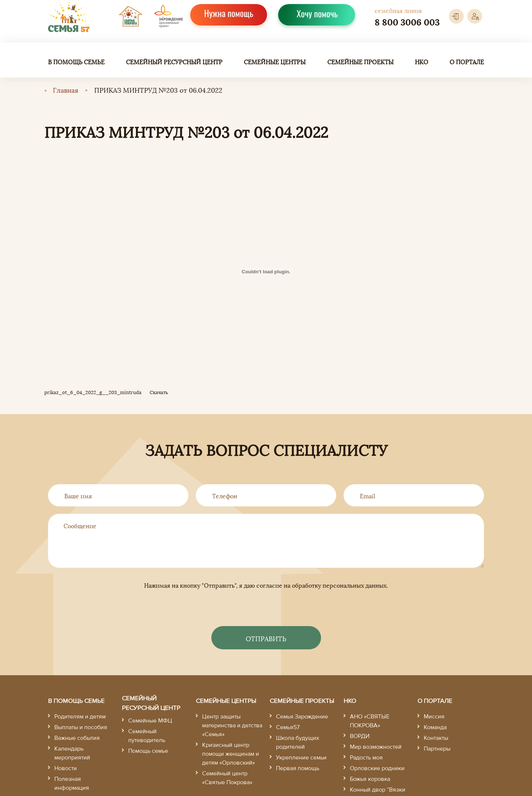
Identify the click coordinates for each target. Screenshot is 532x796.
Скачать (159, 392)
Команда (435, 727)
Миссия (434, 717)
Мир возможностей (376, 747)
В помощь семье (76, 62)
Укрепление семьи (301, 758)
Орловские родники (377, 768)
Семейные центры (275, 62)
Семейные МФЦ (150, 721)
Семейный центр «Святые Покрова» (227, 778)
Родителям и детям (80, 717)
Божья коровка (370, 779)
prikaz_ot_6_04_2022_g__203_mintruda (93, 392)
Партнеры (437, 749)
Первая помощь (298, 768)
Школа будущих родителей (298, 742)
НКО (422, 62)
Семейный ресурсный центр (174, 62)
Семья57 (288, 727)
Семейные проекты (360, 62)
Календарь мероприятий (72, 753)
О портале (467, 62)
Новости (66, 768)
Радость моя (366, 758)
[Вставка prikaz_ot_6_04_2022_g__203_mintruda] (266, 271)
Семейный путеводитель (147, 736)
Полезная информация (72, 783)
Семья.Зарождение (302, 717)
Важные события (77, 738)
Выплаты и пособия (81, 727)
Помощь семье (148, 751)
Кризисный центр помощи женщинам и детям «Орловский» (231, 754)
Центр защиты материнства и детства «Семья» (232, 725)
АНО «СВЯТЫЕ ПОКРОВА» (370, 721)
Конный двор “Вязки (378, 790)
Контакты (436, 738)
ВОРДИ (360, 736)
